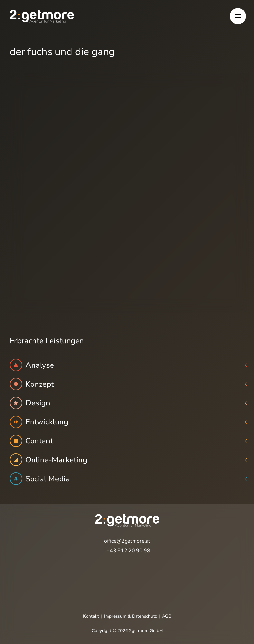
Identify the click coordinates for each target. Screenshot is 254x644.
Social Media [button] (129, 479)
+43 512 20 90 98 (128, 551)
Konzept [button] (129, 384)
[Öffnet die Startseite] (42, 16)
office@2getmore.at (127, 541)
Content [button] (129, 441)
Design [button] (129, 403)
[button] (238, 16)
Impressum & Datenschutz (130, 616)
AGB (167, 616)
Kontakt (91, 616)
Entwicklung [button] (129, 422)
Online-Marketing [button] (129, 460)
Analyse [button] (129, 365)
